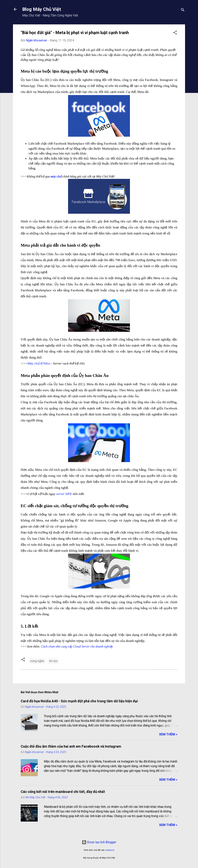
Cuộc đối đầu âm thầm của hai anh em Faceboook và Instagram (71, 746)
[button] (175, 33)
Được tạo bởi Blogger (99, 842)
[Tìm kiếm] (183, 11)
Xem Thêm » (168, 734)
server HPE (64, 494)
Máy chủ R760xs (39, 363)
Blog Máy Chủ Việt (42, 9)
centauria (110, 850)
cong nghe (37, 661)
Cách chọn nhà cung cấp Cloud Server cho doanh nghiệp (77, 646)
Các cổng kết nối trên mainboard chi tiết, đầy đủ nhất (63, 792)
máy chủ (56, 176)
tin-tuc (53, 661)
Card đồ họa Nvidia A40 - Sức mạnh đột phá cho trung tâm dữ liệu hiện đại (79, 701)
